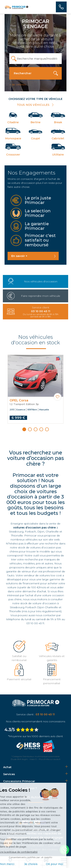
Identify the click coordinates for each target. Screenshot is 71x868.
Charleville (52, 532)
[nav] (64, 863)
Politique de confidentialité (26, 845)
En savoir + (19, 256)
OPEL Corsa (19, 400)
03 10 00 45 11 (35, 623)
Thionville (17, 535)
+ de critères (17, 85)
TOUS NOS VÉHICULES (36, 105)
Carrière (36, 814)
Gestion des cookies (44, 849)
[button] (24, 429)
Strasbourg (16, 532)
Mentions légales (47, 841)
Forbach (30, 532)
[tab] (35, 767)
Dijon (41, 532)
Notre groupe (36, 808)
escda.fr (57, 759)
